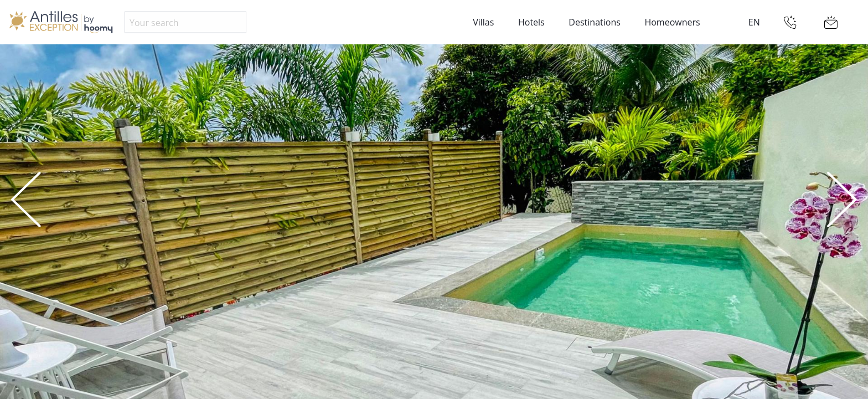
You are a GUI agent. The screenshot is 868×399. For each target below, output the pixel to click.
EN (754, 22)
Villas (483, 22)
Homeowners (672, 22)
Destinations (594, 22)
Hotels (531, 22)
